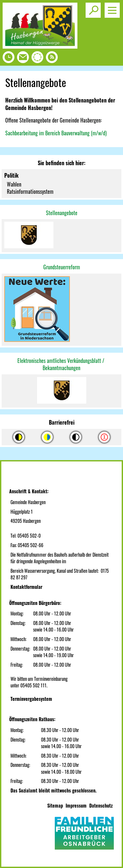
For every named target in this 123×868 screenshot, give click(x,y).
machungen (69, 368)
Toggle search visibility (94, 8)
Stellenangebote (62, 213)
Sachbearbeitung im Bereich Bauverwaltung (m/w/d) (56, 133)
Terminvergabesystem (31, 699)
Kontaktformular (26, 587)
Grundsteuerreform (62, 267)
